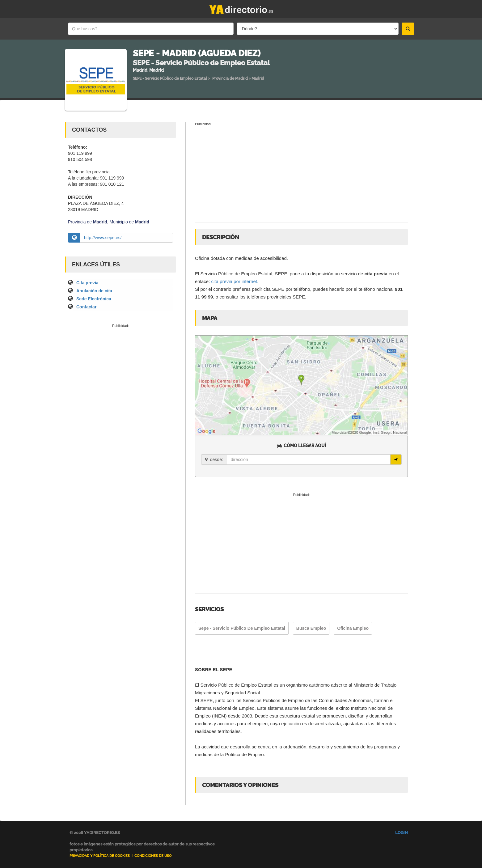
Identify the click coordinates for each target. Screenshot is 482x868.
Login (402, 833)
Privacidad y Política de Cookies (100, 856)
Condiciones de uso (153, 856)
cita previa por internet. (235, 281)
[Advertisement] (120, 375)
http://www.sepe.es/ (103, 238)
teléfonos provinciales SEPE (276, 297)
